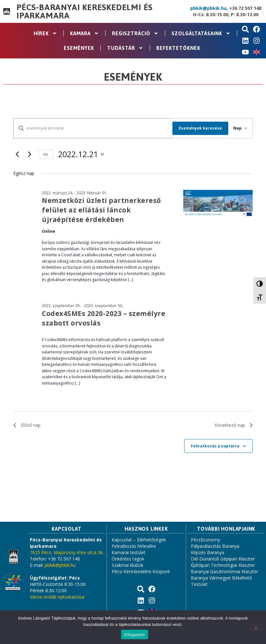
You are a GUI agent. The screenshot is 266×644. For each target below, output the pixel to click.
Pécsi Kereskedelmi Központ (141, 571)
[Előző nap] (17, 154)
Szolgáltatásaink (201, 33)
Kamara (84, 33)
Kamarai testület (129, 552)
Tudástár (125, 48)
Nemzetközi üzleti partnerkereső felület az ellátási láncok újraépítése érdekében (101, 210)
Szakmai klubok (127, 565)
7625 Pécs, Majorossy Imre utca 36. (67, 552)
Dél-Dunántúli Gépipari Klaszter (223, 559)
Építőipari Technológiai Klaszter (223, 565)
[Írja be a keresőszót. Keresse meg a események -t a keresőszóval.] (91, 128)
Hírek (45, 33)
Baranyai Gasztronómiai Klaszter (224, 571)
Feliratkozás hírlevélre (134, 546)
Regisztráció (135, 33)
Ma (46, 154)
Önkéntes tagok (128, 559)
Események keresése (195, 128)
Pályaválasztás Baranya (215, 546)
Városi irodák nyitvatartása (57, 597)
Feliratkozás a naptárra (215, 446)
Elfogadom (134, 635)
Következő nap (234, 425)
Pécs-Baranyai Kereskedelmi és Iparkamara (84, 11)
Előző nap (27, 425)
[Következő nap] (29, 154)
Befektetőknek (178, 48)
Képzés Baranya (208, 552)
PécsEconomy (205, 540)
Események (79, 48)
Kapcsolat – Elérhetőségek (139, 540)
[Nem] (256, 627)
